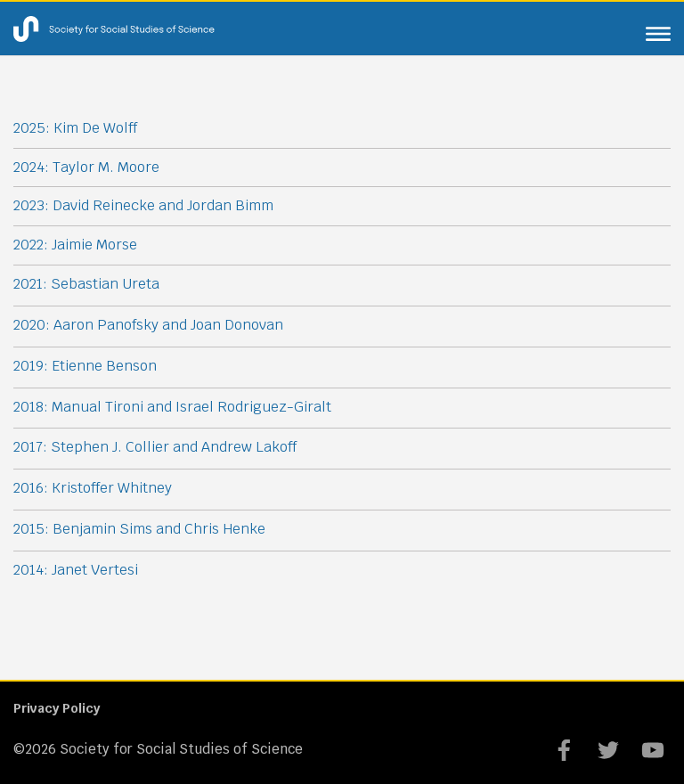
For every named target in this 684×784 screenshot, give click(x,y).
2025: (33, 128)
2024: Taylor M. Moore (86, 167)
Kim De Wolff (95, 128)
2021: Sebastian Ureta (86, 284)
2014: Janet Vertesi (76, 570)
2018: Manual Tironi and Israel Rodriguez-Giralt (172, 407)
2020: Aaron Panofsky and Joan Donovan (148, 325)
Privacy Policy (57, 708)
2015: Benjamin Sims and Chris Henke (139, 529)
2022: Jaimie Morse (75, 245)
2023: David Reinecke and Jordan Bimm (143, 205)
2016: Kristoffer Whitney (93, 488)
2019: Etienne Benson (85, 366)
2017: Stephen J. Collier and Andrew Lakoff (155, 447)
